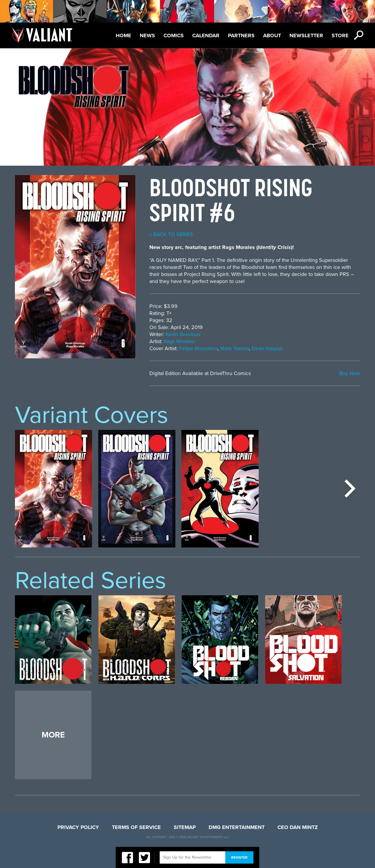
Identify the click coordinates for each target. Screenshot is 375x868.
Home (123, 35)
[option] (54, 489)
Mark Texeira (235, 348)
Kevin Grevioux (183, 334)
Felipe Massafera (198, 348)
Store (340, 35)
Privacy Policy (78, 827)
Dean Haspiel (267, 348)
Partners (241, 35)
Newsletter (306, 35)
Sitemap (185, 827)
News (147, 35)
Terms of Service (136, 827)
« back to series (171, 234)
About (272, 35)
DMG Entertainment (237, 827)
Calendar (206, 35)
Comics (174, 35)
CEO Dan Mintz (298, 827)
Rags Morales (179, 341)
